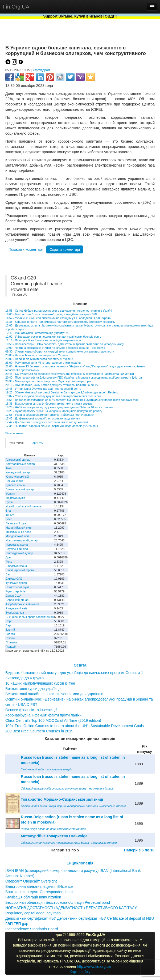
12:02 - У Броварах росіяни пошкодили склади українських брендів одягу (53, 337)
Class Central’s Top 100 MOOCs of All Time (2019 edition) (53, 720)
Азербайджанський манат (22, 604)
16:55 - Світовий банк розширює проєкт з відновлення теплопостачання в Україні (59, 311)
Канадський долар (18, 472)
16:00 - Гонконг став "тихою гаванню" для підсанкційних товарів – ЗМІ (51, 314)
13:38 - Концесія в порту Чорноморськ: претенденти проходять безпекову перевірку (60, 322)
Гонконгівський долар (20, 489)
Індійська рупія (15, 498)
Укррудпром (41, 70)
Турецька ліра (15, 613)
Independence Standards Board (32, 929)
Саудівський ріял (17, 549)
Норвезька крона (17, 545)
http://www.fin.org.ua (94, 966)
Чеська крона (14, 481)
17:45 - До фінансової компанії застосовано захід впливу (43, 418)
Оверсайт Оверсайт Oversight (31, 881)
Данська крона (15, 485)
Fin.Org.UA (16, 7)
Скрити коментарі (65, 249)
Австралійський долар (20, 464)
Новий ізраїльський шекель (24, 506)
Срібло (10, 638)
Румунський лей (16, 608)
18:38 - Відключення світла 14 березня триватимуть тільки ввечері (49, 404)
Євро (9, 621)
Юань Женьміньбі (17, 477)
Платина (11, 642)
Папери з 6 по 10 (139, 850)
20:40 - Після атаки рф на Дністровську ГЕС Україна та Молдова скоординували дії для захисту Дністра (74, 377)
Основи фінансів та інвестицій (31, 710)
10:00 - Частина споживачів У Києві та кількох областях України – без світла (55, 348)
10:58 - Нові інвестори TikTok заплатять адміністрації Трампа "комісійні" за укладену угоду (65, 344)
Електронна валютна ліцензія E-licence (39, 886)
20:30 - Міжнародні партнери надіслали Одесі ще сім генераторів (48, 381)
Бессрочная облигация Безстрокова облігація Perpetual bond (58, 902)
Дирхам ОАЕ (14, 579)
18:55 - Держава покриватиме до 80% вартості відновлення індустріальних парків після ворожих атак (72, 400)
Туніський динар (16, 583)
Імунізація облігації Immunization (33, 897)
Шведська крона (16, 566)
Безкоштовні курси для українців (33, 689)
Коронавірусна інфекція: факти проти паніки (43, 715)
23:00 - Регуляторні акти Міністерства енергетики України (43, 363)
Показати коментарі (26, 249)
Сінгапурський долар (19, 553)
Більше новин (14, 433)
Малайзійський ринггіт (20, 528)
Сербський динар (17, 600)
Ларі (8, 625)
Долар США (13, 596)
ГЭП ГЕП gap (17, 924)
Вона (9, 519)
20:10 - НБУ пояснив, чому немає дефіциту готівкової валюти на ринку (52, 385)
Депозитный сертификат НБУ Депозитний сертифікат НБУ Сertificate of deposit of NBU (80, 918)
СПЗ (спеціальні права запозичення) (30, 617)
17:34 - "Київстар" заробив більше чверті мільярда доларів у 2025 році (52, 426)
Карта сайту (80, 972)
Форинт (11, 494)
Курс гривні (16, 443)
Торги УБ (37, 443)
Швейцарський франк (20, 570)
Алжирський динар (18, 460)
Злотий (10, 630)
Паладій (11, 647)
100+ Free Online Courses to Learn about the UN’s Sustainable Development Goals (75, 726)
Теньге (10, 515)
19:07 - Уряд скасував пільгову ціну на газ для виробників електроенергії (53, 396)
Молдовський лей (17, 536)
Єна (8, 511)
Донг (9, 557)
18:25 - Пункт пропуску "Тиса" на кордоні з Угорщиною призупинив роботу (54, 411)
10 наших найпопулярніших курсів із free (40, 683)
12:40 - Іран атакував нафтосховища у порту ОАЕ (38, 333)
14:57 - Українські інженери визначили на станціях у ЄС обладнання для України (58, 318)
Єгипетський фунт (17, 587)
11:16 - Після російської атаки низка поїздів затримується (43, 340)
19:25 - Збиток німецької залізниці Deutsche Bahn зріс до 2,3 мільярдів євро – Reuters (62, 392)
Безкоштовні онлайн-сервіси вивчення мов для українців (54, 694)
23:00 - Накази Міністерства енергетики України (37, 355)
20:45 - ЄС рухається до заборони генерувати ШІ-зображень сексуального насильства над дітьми (70, 374)
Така (9, 468)
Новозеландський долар (22, 540)
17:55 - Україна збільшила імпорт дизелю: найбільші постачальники (50, 415)
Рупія (9, 502)
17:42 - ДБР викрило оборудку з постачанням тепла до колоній (47, 422)
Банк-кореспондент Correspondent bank (39, 892)
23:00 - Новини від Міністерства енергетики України (39, 359)
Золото (10, 634)
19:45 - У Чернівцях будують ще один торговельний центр (43, 389)
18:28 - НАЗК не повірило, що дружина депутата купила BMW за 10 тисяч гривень (59, 407)
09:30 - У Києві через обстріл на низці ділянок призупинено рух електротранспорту (60, 351)
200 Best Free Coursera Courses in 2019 (39, 731)
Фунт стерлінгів (16, 591)
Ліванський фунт (17, 523)
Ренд (9, 562)
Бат (8, 574)
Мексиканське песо (18, 532)
